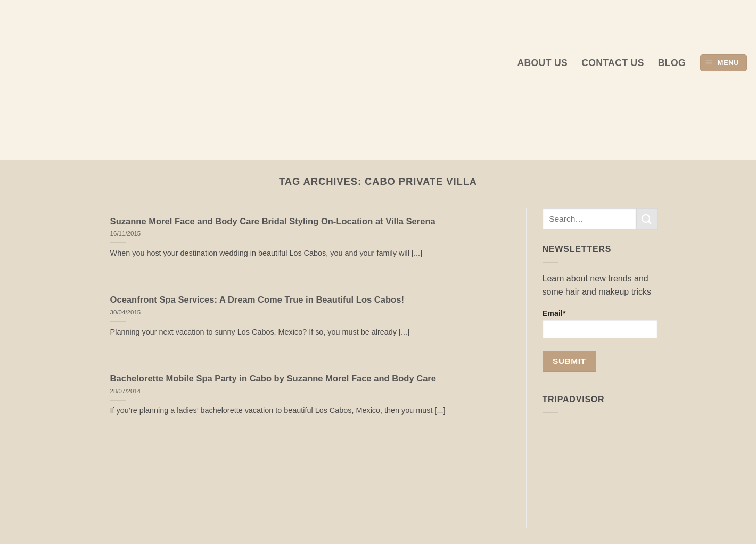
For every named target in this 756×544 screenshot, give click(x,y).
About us (542, 63)
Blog (672, 63)
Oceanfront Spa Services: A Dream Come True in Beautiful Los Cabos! (257, 300)
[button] (724, 63)
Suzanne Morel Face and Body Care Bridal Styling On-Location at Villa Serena (273, 221)
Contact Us (613, 63)
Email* (600, 324)
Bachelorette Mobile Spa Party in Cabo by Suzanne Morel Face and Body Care (273, 379)
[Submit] (647, 219)
